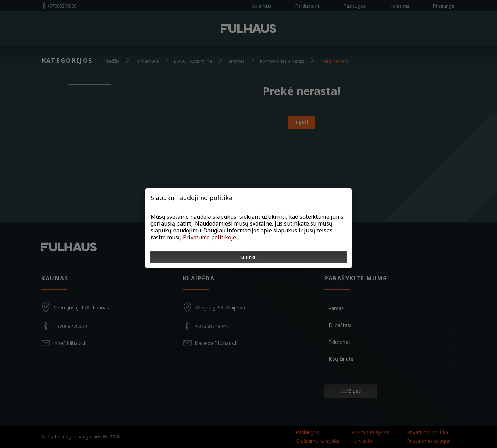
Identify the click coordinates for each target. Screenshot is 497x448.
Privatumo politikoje (209, 237)
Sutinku (248, 257)
